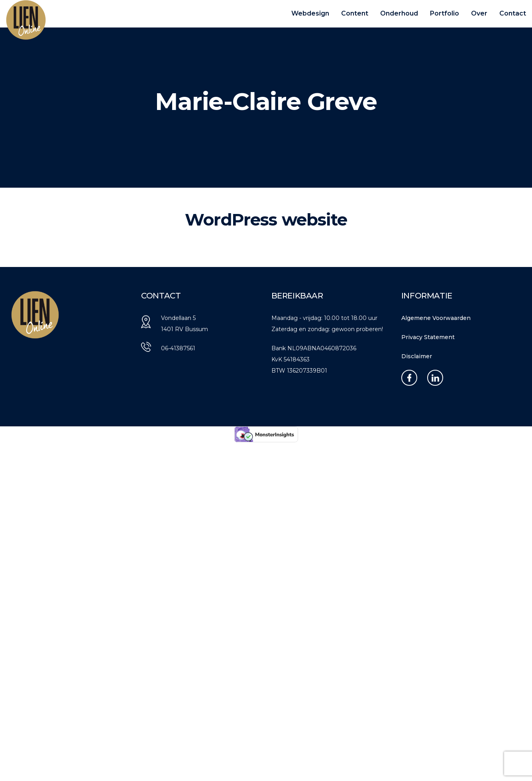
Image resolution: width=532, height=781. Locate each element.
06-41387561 (178, 348)
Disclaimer (417, 356)
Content (355, 13)
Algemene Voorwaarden (436, 318)
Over (479, 13)
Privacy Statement (428, 337)
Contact (513, 13)
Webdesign (310, 13)
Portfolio (445, 13)
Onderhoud (399, 13)
